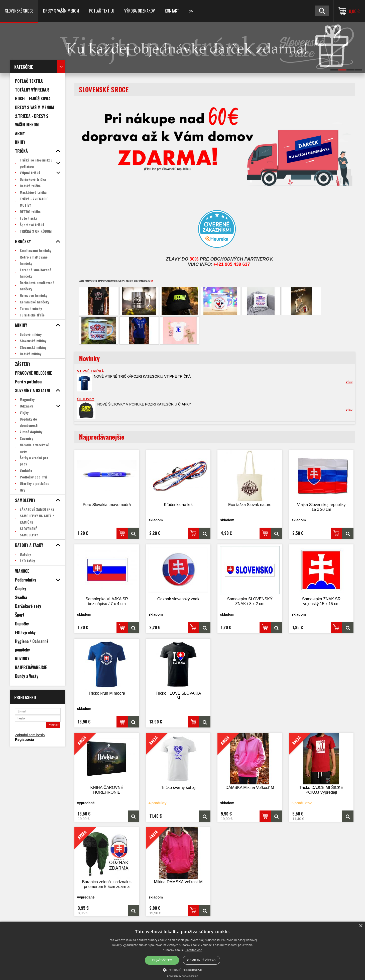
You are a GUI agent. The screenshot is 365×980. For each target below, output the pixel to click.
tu (152, 281)
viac (349, 382)
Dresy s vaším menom (61, 11)
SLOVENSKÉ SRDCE (19, 11)
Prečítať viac (194, 950)
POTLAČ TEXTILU (102, 11)
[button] (183, 969)
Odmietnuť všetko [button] (201, 960)
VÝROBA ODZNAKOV (140, 11)
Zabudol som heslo (30, 735)
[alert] (183, 951)
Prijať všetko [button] (162, 960)
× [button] (361, 926)
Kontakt (172, 11)
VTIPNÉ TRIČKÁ (90, 371)
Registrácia (24, 740)
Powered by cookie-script (183, 976)
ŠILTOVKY (86, 399)
